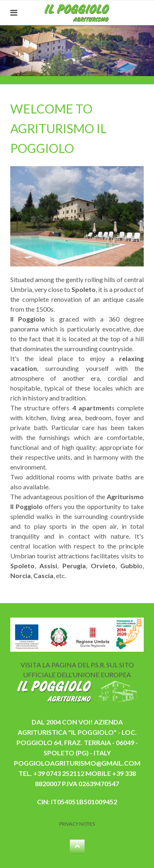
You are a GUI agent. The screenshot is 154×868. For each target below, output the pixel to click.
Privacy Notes (77, 824)
